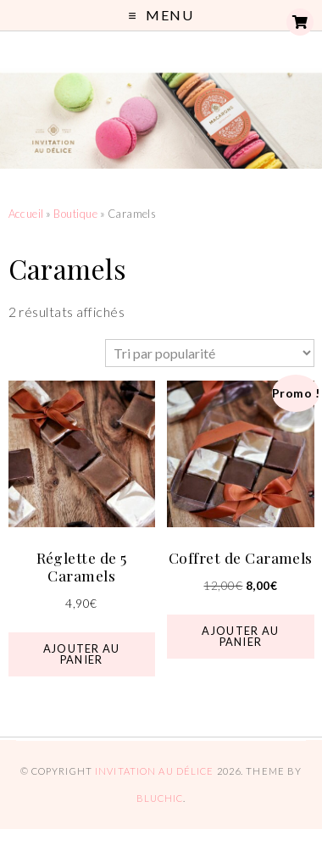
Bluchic (160, 798)
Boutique (75, 214)
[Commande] (210, 353)
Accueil (26, 214)
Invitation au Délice (154, 771)
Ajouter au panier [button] (82, 654)
